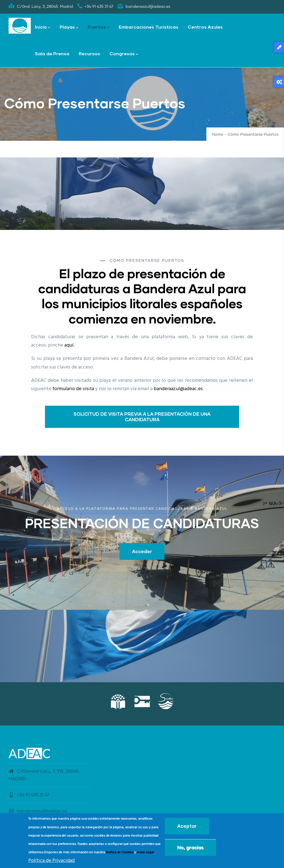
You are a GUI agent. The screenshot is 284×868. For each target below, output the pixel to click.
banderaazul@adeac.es (178, 389)
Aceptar (187, 826)
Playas (69, 27)
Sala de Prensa (52, 53)
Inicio (43, 27)
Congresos (124, 54)
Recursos (89, 53)
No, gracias (190, 847)
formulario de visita (73, 389)
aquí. (69, 345)
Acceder (142, 551)
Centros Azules (205, 27)
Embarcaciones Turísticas (149, 27)
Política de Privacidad (51, 861)
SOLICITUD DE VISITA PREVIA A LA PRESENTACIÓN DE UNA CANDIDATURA (142, 417)
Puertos (98, 27)
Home (217, 135)
